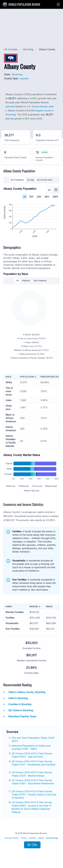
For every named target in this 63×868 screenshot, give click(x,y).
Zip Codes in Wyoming (18, 710)
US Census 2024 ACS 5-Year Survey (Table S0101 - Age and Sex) (32, 755)
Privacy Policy (12, 838)
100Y (55, 197)
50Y (47, 197)
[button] (58, 4)
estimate (10, 106)
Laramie (24, 78)
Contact (33, 838)
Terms (24, 838)
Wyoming (29, 49)
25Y (39, 197)
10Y (31, 197)
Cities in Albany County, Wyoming (24, 692)
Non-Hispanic (40, 281)
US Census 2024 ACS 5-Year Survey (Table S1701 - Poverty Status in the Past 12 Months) (34, 795)
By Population (17, 180)
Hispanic (26, 281)
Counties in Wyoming (17, 704)
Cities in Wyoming (16, 698)
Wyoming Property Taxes (20, 716)
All (25, 197)
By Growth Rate (45, 180)
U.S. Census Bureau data (40, 106)
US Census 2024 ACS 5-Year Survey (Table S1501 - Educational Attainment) (33, 782)
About (41, 838)
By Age (31, 180)
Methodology (52, 838)
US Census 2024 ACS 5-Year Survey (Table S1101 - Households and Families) (34, 763)
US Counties (11, 49)
